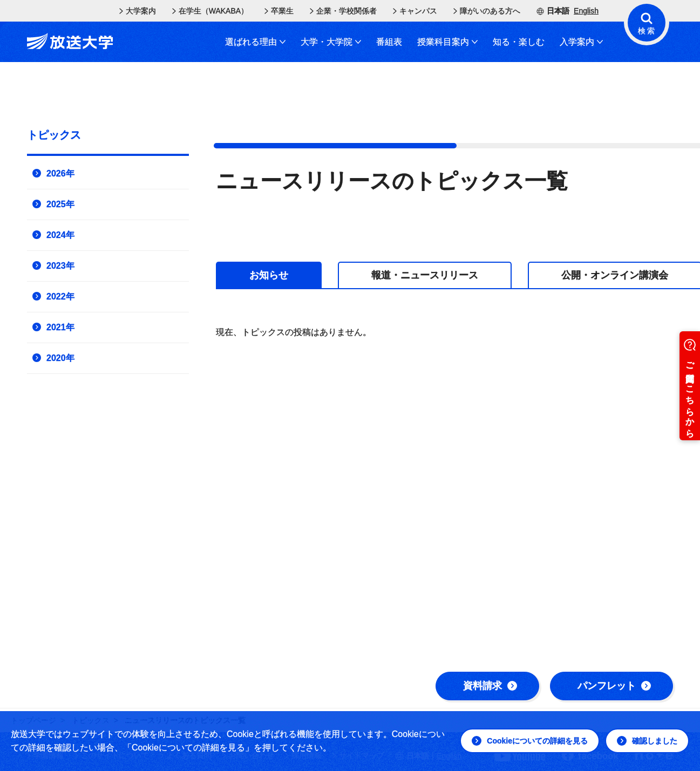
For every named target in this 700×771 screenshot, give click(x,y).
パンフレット (614, 686)
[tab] (269, 275)
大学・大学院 (331, 42)
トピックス (54, 135)
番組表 (389, 42)
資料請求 (490, 686)
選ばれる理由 (255, 42)
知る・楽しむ (519, 42)
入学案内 (581, 42)
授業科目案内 (447, 42)
